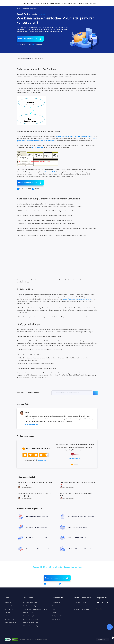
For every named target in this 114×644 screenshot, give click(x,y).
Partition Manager (41, 3)
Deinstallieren (56, 603)
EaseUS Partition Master (48, 172)
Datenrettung (27, 3)
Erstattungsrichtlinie (58, 606)
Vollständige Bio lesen (32, 425)
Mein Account (56, 619)
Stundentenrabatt (10, 619)
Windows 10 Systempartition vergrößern (82, 516)
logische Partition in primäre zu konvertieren (77, 299)
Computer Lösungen (80, 603)
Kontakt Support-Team (11, 626)
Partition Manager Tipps (31, 619)
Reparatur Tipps (28, 613)
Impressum (8, 603)
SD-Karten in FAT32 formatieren (37, 527)
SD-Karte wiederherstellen (81, 609)
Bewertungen (42, 460)
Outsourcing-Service (11, 623)
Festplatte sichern (37, 147)
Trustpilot (42, 14)
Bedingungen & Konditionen (60, 616)
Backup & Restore (55, 3)
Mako (29, 59)
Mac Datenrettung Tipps (31, 606)
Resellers (7, 613)
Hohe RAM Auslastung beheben (37, 516)
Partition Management (30, 9)
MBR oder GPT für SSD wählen (78, 538)
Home (19, 9)
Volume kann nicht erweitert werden (38, 549)
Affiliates (7, 616)
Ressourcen (28, 598)
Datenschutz (56, 609)
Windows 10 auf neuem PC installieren (81, 549)
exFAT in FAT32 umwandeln (78, 527)
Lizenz (54, 613)
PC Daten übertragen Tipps (31, 626)
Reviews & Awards (10, 606)
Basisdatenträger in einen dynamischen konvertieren (74, 136)
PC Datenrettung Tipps (30, 603)
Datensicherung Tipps (30, 616)
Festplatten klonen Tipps (31, 623)
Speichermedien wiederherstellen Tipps (35, 609)
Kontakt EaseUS (9, 609)
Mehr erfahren (74, 458)
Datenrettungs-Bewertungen (82, 606)
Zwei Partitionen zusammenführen (38, 538)
